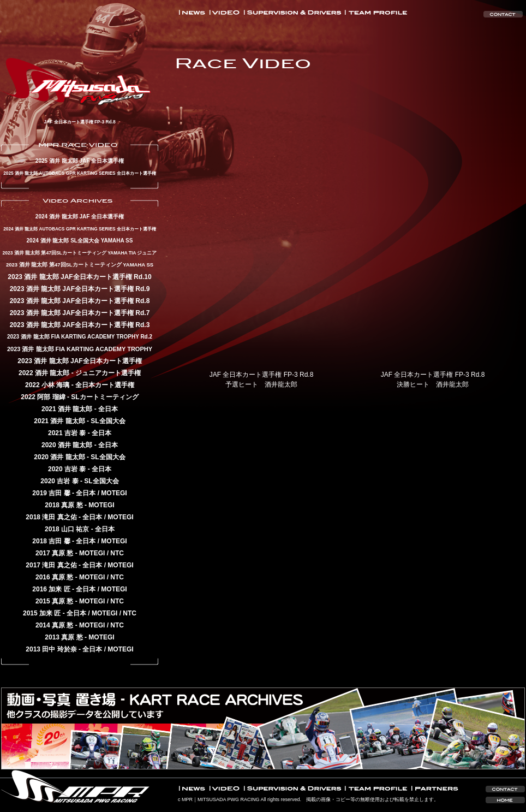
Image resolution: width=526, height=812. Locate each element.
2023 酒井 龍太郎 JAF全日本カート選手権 (79, 361)
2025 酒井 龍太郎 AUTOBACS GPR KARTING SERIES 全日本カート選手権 (80, 173)
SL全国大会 (108, 421)
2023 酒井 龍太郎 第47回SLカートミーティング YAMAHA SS (80, 265)
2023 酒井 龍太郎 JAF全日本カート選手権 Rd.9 (80, 289)
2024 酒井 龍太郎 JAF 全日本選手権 (80, 217)
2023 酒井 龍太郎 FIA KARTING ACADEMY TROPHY (80, 349)
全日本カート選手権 (105, 385)
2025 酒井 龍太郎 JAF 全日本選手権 (80, 161)
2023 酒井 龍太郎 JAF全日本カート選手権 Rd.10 (79, 277)
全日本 (108, 409)
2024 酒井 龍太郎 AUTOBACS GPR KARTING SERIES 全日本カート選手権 (80, 229)
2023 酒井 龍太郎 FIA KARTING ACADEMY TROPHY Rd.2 (80, 337)
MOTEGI (114, 493)
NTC (117, 553)
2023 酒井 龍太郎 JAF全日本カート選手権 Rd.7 (80, 313)
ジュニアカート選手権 (108, 373)
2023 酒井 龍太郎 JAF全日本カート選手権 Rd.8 (80, 301)
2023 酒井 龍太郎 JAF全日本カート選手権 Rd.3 (80, 325)
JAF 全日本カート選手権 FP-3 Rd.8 (79, 122)
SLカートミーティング (104, 397)
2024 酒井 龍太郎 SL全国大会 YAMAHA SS (80, 241)
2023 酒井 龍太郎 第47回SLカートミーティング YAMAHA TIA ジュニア (80, 253)
